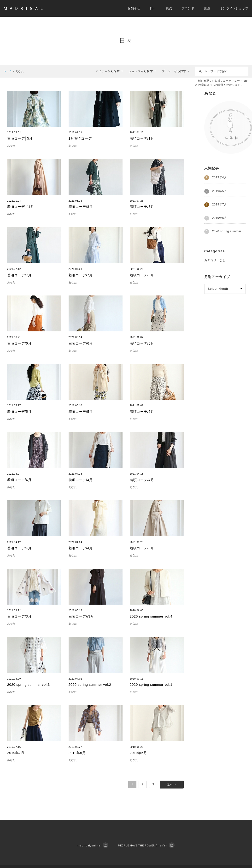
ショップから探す (141, 71)
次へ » (172, 785)
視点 (169, 8)
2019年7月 (220, 204)
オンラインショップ (234, 8)
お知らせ (134, 8)
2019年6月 (220, 218)
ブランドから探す (174, 71)
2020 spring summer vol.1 (229, 231)
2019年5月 (220, 191)
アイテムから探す (108, 71)
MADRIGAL (25, 9)
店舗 (207, 8)
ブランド (188, 8)
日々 (153, 8)
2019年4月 (220, 177)
